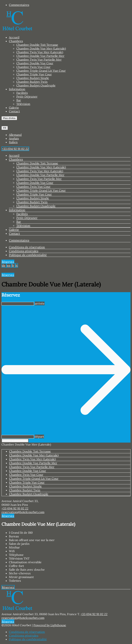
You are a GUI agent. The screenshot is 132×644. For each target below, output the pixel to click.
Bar (19, 100)
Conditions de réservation (27, 247)
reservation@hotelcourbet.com (23, 512)
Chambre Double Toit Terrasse (37, 45)
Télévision (23, 104)
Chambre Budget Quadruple (36, 85)
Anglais (14, 138)
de (4, 265)
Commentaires (19, 5)
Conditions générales (24, 251)
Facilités (22, 93)
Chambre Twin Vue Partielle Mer (39, 60)
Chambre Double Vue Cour (35, 63)
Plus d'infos (9, 118)
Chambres (16, 41)
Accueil (14, 37)
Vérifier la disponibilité (15, 441)
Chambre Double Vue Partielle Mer (40, 56)
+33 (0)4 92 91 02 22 (15, 508)
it (17, 265)
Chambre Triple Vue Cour (34, 74)
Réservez (8, 262)
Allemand (15, 135)
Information (17, 89)
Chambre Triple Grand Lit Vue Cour (41, 71)
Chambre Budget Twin (32, 82)
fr (13, 265)
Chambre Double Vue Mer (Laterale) (41, 48)
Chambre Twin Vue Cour (33, 67)
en (9, 265)
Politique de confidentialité (28, 255)
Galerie (14, 108)
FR (5, 128)
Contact (14, 111)
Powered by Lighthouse (50, 625)
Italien (13, 142)
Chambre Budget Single (33, 78)
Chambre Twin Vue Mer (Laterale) (40, 52)
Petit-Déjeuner (27, 96)
